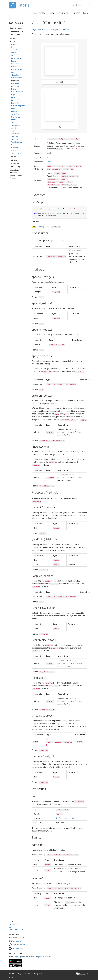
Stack (13, 123)
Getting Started (16, 28)
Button (14, 61)
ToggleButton (17, 142)
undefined (44, 570)
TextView (15, 139)
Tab (13, 131)
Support (76, 13)
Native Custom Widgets (16, 177)
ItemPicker (15, 86)
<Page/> (64, 179)
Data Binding (15, 167)
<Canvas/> (66, 176)
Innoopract (17, 978)
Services (13, 38)
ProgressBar (16, 100)
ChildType (59, 441)
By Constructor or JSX (65, 818)
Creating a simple (49, 226)
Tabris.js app (18, 957)
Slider (13, 120)
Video (13, 145)
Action (14, 55)
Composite (15, 81)
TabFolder (15, 134)
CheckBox (15, 75)
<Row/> (70, 182)
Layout (56, 629)
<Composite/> (60, 174)
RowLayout (15, 111)
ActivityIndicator (17, 58)
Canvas (14, 67)
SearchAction (16, 117)
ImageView (15, 83)
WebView (15, 148)
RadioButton (16, 103)
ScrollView (15, 114)
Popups (13, 157)
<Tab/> (74, 185)
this (41, 297)
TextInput (15, 136)
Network (13, 160)
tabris (49, 162)
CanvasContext (17, 69)
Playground (63, 13)
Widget (14, 150)
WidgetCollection (18, 153)
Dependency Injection (15, 171)
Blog (85, 13)
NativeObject (45, 29)
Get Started (40, 13)
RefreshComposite (18, 106)
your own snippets (44, 957)
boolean (43, 534)
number (56, 564)
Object (35, 29)
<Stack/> (65, 185)
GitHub (12, 973)
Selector (50, 432)
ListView (14, 89)
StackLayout (16, 125)
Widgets (13, 41)
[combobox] (80, 5)
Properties (51, 257)
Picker (14, 97)
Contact (27, 973)
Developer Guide (16, 31)
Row (13, 109)
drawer (14, 53)
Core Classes (15, 35)
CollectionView (17, 78)
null (67, 810)
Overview (15, 44)
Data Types (14, 163)
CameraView (16, 64)
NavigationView (17, 92)
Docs (51, 13)
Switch (14, 128)
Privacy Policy (38, 973)
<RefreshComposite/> (56, 182)
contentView (16, 50)
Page (13, 95)
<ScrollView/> (53, 185)
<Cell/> (75, 176)
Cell (13, 72)
